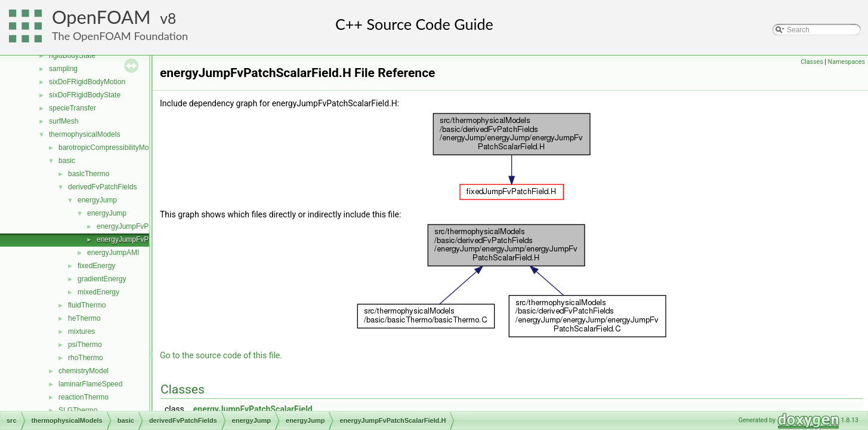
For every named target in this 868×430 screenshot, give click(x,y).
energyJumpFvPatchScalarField (253, 409)
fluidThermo (87, 305)
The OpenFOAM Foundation (120, 36)
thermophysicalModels (84, 134)
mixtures (81, 331)
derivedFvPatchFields (102, 187)
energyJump (97, 200)
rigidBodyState (72, 56)
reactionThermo (84, 397)
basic (67, 161)
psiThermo (85, 345)
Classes (812, 62)
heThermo (84, 318)
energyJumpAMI (113, 253)
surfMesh (64, 121)
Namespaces (847, 62)
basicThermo (89, 174)
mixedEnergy (98, 292)
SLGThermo (78, 410)
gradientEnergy (102, 279)
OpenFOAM (101, 17)
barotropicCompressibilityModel (108, 148)
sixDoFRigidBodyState (85, 95)
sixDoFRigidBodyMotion (87, 82)
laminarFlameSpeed (90, 384)
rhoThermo (86, 358)
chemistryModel (84, 371)
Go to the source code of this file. (221, 355)
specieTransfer (72, 108)
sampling (63, 69)
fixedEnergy (96, 266)
